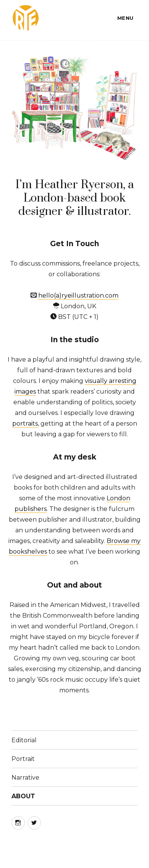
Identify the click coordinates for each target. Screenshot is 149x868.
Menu (126, 18)
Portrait (23, 759)
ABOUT (23, 796)
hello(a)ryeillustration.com (78, 295)
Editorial (24, 740)
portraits (25, 424)
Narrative (25, 778)
